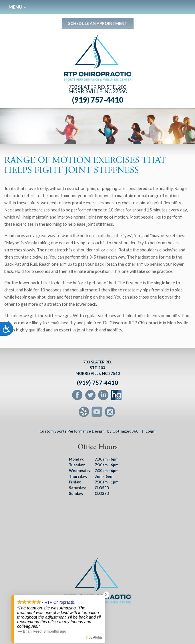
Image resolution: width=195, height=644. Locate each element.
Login (151, 431)
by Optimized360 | (125, 431)
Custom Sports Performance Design (72, 431)
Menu (17, 7)
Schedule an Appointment (98, 23)
